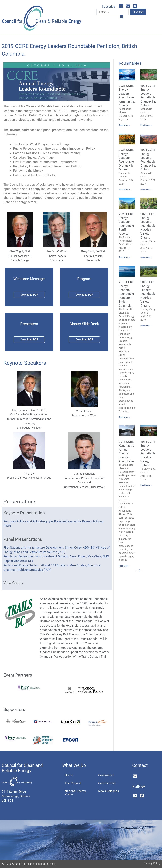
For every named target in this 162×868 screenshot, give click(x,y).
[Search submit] (138, 12)
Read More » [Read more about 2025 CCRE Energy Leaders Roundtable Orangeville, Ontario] (146, 125)
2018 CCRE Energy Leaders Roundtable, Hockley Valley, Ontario (148, 453)
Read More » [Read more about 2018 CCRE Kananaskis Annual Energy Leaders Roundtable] (124, 566)
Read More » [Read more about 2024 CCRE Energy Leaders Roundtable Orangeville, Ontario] (124, 190)
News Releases (109, 791)
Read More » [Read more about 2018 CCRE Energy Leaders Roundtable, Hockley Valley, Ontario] (146, 485)
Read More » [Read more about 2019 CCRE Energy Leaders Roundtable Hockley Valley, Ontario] (146, 326)
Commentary (107, 783)
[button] (122, 17)
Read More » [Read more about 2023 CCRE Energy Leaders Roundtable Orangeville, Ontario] (146, 190)
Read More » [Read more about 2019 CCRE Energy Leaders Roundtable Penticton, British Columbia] (124, 417)
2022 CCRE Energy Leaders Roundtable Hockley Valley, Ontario (148, 226)
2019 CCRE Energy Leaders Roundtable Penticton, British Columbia (126, 294)
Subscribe (109, 7)
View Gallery (13, 583)
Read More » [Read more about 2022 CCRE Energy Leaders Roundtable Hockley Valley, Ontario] (146, 258)
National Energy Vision (75, 793)
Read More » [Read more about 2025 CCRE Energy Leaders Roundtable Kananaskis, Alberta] (124, 125)
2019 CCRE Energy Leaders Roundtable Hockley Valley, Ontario (148, 294)
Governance (106, 775)
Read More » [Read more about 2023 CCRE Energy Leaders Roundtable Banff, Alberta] (124, 257)
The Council (73, 783)
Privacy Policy (152, 863)
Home (69, 775)
